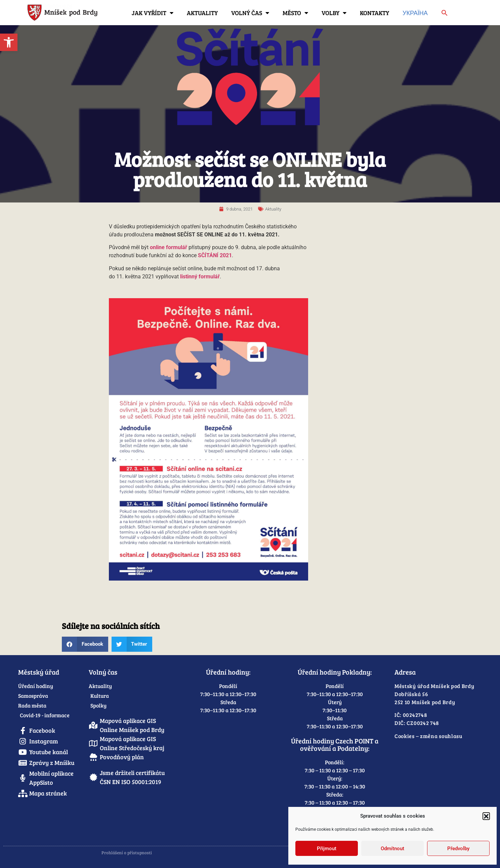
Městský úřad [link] (39, 672)
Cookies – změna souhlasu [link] (428, 736)
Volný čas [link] (250, 13)
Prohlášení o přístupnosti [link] (127, 853)
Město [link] (295, 13)
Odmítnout (392, 849)
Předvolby (458, 849)
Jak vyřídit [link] (153, 13)
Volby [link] (334, 13)
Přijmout (327, 849)
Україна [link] (415, 13)
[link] (9, 42)
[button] (486, 816)
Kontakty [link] (374, 13)
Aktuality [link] (202, 13)
